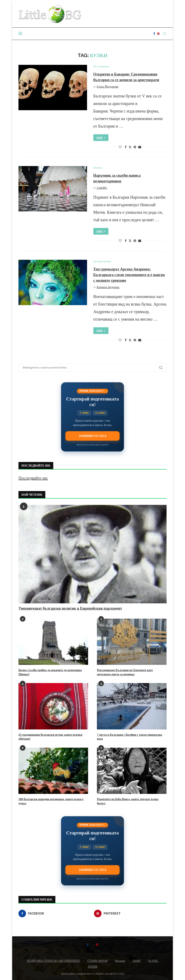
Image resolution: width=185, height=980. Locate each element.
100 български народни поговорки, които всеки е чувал (51, 801)
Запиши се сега (92, 436)
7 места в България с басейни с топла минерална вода (129, 737)
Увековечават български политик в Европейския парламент (70, 608)
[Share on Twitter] (130, 147)
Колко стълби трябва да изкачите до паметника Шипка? (50, 672)
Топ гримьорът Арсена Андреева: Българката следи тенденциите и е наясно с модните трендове (129, 275)
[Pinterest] (158, 34)
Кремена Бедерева (108, 287)
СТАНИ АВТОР (98, 961)
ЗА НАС (153, 961)
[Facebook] (154, 34)
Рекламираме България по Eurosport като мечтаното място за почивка (125, 672)
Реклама (120, 961)
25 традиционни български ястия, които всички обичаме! (50, 737)
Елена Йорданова (107, 87)
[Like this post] (120, 147)
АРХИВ (92, 967)
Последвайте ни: (33, 478)
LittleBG (102, 188)
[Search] (164, 34)
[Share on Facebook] (126, 147)
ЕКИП (137, 961)
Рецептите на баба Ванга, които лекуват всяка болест (128, 801)
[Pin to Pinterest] (135, 147)
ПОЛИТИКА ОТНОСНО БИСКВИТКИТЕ (53, 961)
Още (101, 138)
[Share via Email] (140, 147)
